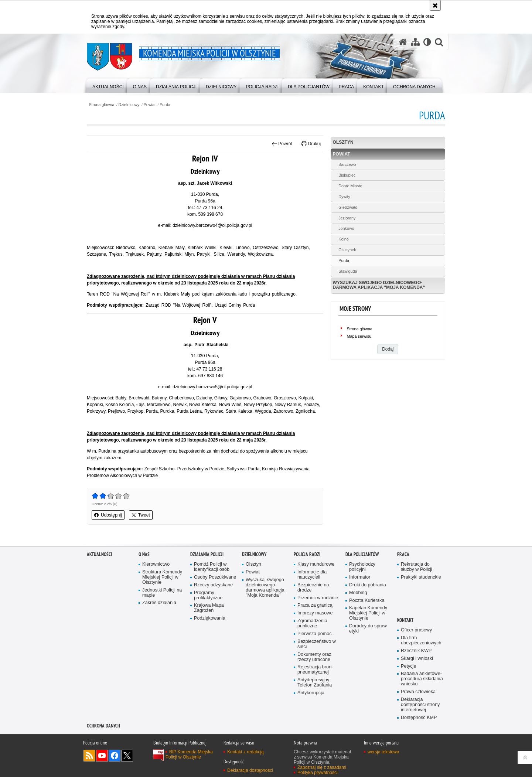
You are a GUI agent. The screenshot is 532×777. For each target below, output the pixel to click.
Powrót (282, 144)
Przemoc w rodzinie (318, 598)
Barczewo (347, 164)
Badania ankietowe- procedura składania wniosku (422, 679)
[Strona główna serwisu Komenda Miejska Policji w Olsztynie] (403, 42)
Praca (403, 554)
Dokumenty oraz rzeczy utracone (314, 657)
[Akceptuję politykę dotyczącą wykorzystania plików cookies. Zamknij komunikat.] (435, 5)
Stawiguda (348, 271)
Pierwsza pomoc (315, 634)
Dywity (344, 197)
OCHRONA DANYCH (103, 726)
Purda (165, 105)
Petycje (408, 666)
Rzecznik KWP (416, 651)
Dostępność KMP (419, 718)
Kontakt (405, 620)
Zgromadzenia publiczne (312, 623)
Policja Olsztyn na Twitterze (127, 756)
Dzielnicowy (129, 105)
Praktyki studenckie (421, 577)
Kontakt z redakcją (245, 752)
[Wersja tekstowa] (427, 42)
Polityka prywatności (318, 773)
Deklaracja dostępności (250, 770)
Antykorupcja (311, 693)
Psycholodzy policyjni (362, 567)
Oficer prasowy (416, 630)
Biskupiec (347, 175)
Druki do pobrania (368, 585)
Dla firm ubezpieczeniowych (421, 640)
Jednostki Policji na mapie (162, 593)
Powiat (150, 105)
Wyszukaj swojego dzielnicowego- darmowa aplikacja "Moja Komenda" (379, 285)
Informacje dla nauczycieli (312, 575)
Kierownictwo (156, 564)
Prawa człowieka (418, 692)
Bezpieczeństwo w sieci (317, 644)
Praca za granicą (315, 605)
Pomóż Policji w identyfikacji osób (212, 567)
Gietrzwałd (348, 207)
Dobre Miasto (350, 186)
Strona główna (101, 105)
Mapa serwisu (359, 336)
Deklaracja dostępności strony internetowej (420, 705)
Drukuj (311, 144)
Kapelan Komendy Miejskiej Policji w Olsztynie (368, 613)
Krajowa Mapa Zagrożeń (209, 608)
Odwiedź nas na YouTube (102, 756)
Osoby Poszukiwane (215, 577)
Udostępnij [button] (108, 515)
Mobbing (358, 593)
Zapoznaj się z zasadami (322, 767)
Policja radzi (307, 554)
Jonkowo (346, 228)
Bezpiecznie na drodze (313, 588)
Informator (360, 577)
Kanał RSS (89, 756)
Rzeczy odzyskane (213, 585)
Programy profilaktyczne (208, 595)
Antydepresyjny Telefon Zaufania (315, 683)
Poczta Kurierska (367, 601)
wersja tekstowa (383, 752)
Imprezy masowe (315, 613)
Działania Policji (207, 554)
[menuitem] (108, 85)
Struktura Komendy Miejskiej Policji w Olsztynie (162, 577)
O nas (144, 554)
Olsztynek (347, 250)
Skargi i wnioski (417, 659)
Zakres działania (159, 603)
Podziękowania (210, 618)
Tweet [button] (141, 515)
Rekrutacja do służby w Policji (417, 567)
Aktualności (99, 554)
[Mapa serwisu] (415, 42)
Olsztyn (343, 142)
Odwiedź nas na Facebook (115, 756)
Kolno (344, 239)
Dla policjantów (362, 554)
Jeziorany (347, 218)
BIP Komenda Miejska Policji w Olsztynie (189, 754)
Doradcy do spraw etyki (368, 629)
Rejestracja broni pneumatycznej (315, 670)
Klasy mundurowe (316, 564)
